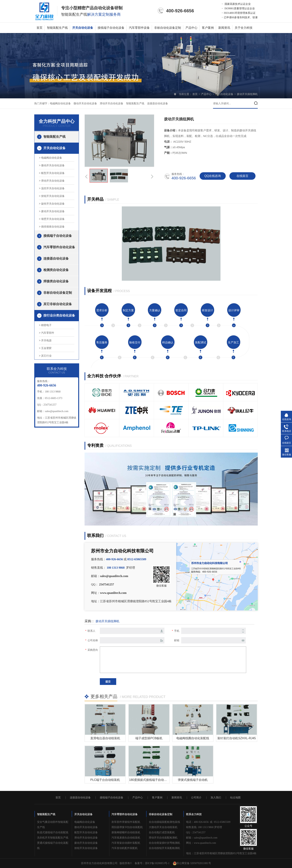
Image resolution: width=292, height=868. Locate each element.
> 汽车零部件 (47, 333)
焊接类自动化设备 (56, 281)
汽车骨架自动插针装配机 (126, 843)
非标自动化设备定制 (168, 28)
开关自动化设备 (83, 28)
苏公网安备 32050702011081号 (192, 863)
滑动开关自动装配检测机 (163, 838)
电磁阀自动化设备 (60, 103)
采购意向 (93, 650)
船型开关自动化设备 (86, 832)
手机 (177, 631)
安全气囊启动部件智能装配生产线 (53, 825)
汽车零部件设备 (139, 28)
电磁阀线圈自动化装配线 (193, 738)
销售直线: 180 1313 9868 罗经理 (204, 827)
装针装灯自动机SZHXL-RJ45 (237, 738)
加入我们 (216, 798)
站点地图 (235, 798)
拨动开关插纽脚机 (247, 94)
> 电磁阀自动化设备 (50, 158)
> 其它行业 (45, 356)
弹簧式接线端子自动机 (193, 780)
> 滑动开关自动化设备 (52, 181)
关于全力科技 (244, 28)
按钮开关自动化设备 (86, 848)
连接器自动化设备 (158, 103)
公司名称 (93, 640)
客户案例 (208, 28)
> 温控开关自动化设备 (52, 188)
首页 (39, 28)
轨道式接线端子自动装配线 (53, 832)
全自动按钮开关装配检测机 (164, 848)
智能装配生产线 (57, 28)
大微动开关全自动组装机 (163, 827)
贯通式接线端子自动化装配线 (53, 846)
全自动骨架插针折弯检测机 (164, 843)
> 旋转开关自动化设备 (52, 204)
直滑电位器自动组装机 (105, 738)
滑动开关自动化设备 (112, 103)
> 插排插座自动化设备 (52, 227)
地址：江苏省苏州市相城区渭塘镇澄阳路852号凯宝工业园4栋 (221, 853)
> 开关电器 (45, 340)
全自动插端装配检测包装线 (164, 822)
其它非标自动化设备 (58, 304)
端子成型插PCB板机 (149, 738)
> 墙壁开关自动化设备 (52, 219)
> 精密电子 (45, 325)
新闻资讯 (224, 28)
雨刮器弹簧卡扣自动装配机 (127, 827)
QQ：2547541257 (196, 832)
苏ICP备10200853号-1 (157, 863)
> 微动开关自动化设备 (52, 165)
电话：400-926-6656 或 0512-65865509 (208, 822)
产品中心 (191, 28)
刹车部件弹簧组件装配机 (126, 822)
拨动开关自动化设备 (86, 843)
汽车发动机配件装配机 (125, 848)
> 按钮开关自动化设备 (52, 196)
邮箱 (177, 640)
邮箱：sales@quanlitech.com (202, 838)
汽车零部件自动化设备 (59, 247)
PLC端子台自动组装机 (105, 780)
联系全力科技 (194, 814)
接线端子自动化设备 (111, 28)
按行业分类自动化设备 (59, 315)
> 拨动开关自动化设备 (52, 211)
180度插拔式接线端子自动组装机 (151, 780)
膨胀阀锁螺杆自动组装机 (126, 832)
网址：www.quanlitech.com (201, 843)
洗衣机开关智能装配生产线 (53, 838)
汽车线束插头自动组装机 (126, 838)
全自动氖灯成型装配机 (162, 832)
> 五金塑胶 (45, 348)
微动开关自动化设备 (85, 103)
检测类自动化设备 (56, 270)
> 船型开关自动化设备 (52, 173)
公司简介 (196, 798)
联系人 (91, 631)
